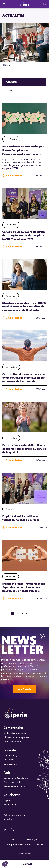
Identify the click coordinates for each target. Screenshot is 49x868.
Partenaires (9, 804)
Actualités (8, 819)
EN (41, 4)
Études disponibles (12, 741)
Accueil (14, 65)
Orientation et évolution (15, 778)
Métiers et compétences (15, 733)
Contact (27, 864)
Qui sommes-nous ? (13, 815)
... (36, 613)
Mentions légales (31, 839)
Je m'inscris (24, 689)
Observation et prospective (16, 737)
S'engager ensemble (13, 786)
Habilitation (9, 760)
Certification (9, 764)
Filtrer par (11, 91)
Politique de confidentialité (18, 845)
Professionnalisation (13, 782)
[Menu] (4, 4)
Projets (7, 800)
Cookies (39, 845)
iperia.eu (14, 839)
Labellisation (9, 755)
